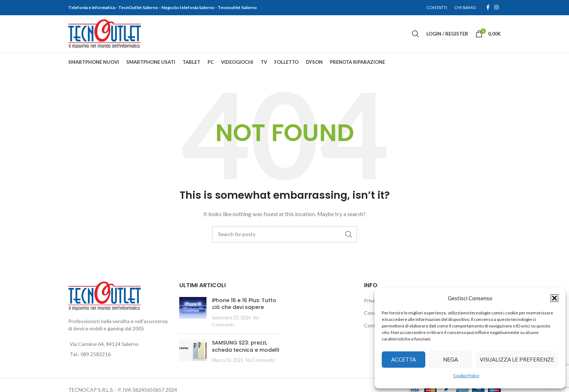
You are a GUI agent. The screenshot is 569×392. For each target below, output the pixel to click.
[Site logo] (105, 34)
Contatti (374, 326)
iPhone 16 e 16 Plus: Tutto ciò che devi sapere (244, 304)
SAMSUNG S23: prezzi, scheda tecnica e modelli (245, 347)
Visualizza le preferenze (517, 359)
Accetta (404, 359)
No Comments (260, 361)
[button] (554, 298)
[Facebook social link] (488, 8)
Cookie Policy (466, 376)
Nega (451, 359)
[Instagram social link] (496, 8)
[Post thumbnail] (193, 313)
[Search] (416, 34)
